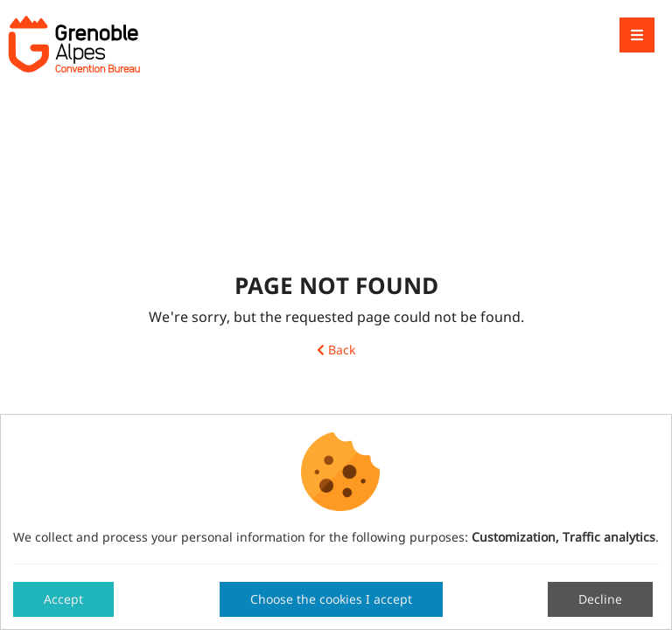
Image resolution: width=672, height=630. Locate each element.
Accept (63, 599)
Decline (600, 599)
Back (336, 350)
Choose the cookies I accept (331, 599)
